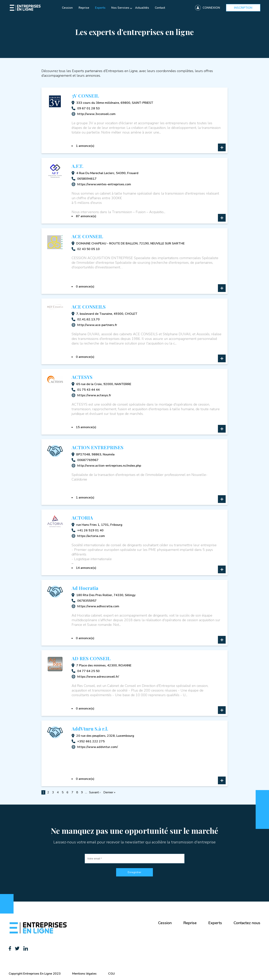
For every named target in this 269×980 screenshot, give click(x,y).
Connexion (211, 8)
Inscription (243, 8)
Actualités (142, 8)
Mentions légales (84, 974)
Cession (67, 8)
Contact (160, 8)
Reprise (84, 8)
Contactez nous (247, 923)
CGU (111, 974)
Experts (100, 8)
